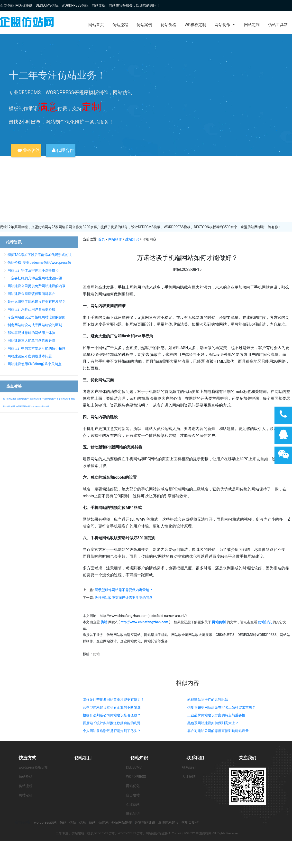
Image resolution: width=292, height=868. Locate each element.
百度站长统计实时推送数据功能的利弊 (112, 723)
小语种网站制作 (49, 399)
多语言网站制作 (64, 399)
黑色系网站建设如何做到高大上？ (213, 723)
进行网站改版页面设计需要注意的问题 (124, 598)
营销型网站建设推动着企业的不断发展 (112, 707)
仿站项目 (83, 758)
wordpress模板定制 (33, 767)
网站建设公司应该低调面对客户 (31, 294)
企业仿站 (133, 804)
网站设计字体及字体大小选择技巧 (33, 270)
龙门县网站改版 (9, 399)
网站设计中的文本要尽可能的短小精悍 (36, 348)
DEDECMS (134, 767)
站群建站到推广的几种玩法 (208, 700)
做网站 (104, 822)
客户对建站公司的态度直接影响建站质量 (218, 731)
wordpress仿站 (45, 822)
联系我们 (195, 758)
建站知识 (132, 239)
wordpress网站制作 (41, 406)
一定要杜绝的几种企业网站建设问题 (35, 278)
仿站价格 (168, 25)
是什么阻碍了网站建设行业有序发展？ (36, 302)
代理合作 (63, 150)
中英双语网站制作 (24, 406)
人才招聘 (189, 777)
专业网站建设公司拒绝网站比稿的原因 (36, 317)
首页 (101, 239)
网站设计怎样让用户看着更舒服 (31, 309)
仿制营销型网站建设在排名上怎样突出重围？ (221, 707)
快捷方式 (27, 758)
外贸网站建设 (145, 822)
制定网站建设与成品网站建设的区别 (35, 325)
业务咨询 (29, 150)
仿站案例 (144, 25)
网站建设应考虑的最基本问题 (30, 356)
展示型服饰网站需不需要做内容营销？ (124, 590)
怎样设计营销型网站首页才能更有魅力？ (113, 700)
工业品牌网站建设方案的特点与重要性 (216, 715)
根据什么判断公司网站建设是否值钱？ (112, 715)
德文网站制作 (36, 399)
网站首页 (96, 25)
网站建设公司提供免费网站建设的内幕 (36, 286)
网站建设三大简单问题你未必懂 (31, 341)
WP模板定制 (195, 25)
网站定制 (252, 25)
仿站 (96, 654)
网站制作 (225, 25)
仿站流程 (120, 25)
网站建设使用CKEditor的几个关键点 (35, 364)
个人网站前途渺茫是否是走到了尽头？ (112, 731)
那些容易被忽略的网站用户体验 (31, 333)
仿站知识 (139, 758)
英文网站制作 (23, 399)
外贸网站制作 (122, 822)
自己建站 (133, 795)
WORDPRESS (136, 777)
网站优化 (133, 786)
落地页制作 (190, 822)
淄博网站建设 (168, 822)
